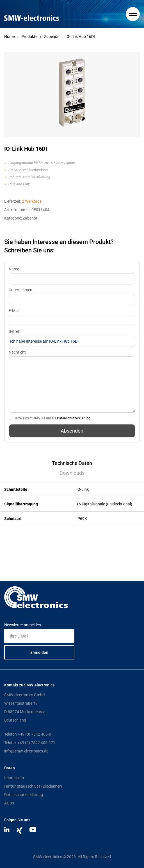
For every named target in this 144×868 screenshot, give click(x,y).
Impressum (14, 778)
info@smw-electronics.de (26, 751)
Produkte (29, 37)
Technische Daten (72, 463)
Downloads (72, 473)
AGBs (9, 803)
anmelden (39, 652)
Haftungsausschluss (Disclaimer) (33, 786)
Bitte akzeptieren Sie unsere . (53, 418)
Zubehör (51, 37)
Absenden (72, 431)
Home (9, 37)
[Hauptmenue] (133, 14)
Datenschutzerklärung (74, 418)
